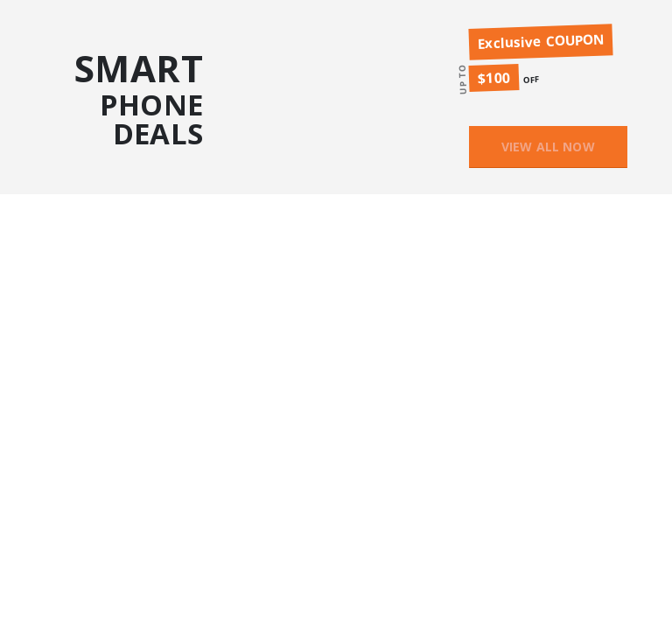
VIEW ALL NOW (548, 147)
